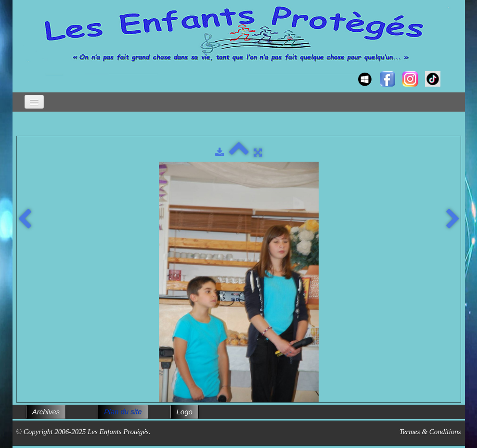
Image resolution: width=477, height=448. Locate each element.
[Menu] (34, 102)
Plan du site (123, 412)
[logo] (26, 70)
